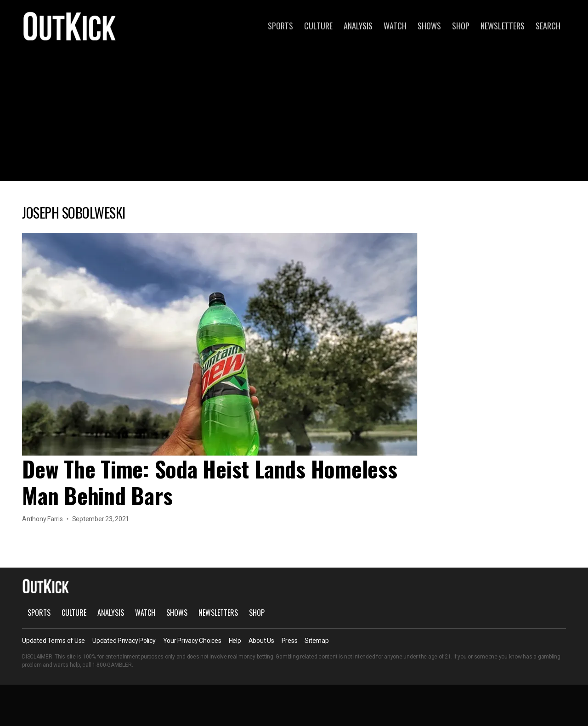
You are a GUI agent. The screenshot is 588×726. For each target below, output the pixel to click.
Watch (395, 26)
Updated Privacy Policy (124, 641)
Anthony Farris (42, 519)
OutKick (70, 26)
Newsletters (503, 26)
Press (290, 641)
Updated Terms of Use (54, 641)
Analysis (358, 26)
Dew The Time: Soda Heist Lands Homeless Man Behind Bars (210, 482)
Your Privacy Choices (192, 641)
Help (235, 641)
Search (548, 26)
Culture (318, 26)
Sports (280, 26)
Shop (461, 26)
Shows (429, 26)
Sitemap (317, 641)
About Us (261, 641)
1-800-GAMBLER (112, 665)
